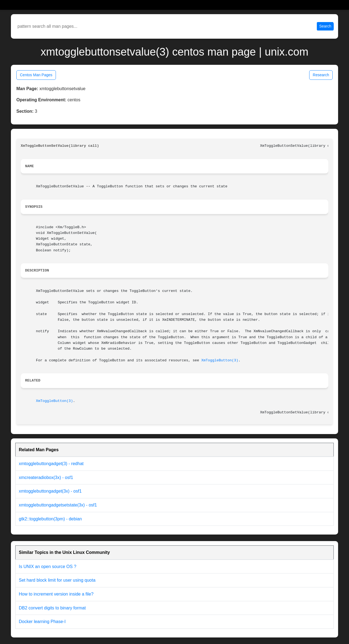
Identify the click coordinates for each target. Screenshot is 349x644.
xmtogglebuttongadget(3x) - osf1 (50, 491)
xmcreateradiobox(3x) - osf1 (46, 477)
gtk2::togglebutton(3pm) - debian (50, 519)
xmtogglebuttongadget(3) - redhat (51, 464)
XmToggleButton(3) (220, 360)
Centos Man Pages (36, 75)
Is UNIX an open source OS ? (48, 567)
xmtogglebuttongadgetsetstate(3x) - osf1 (58, 505)
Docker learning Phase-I (42, 622)
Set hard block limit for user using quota (57, 580)
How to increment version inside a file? (56, 594)
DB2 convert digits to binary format (52, 608)
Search (325, 26)
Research (321, 75)
